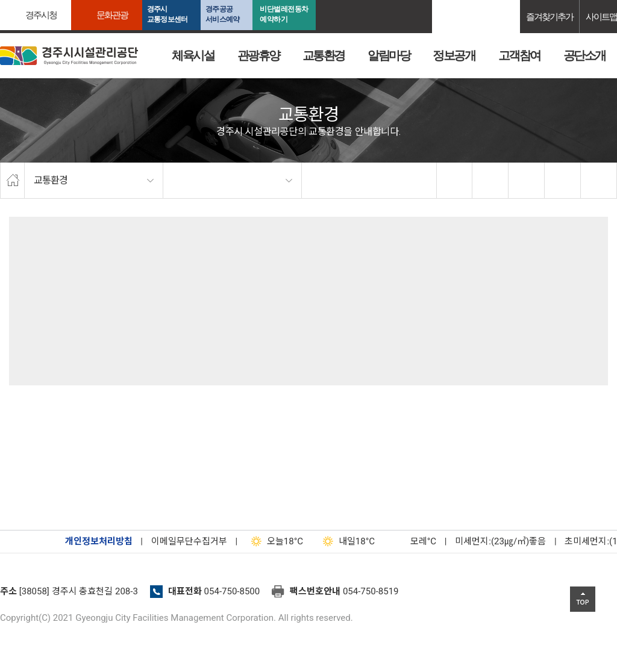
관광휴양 (258, 55)
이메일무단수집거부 (189, 541)
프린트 (599, 181)
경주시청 (41, 15)
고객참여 (519, 55)
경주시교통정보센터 (167, 14)
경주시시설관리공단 (69, 56)
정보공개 (454, 55)
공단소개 (584, 55)
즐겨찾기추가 (550, 17)
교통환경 (324, 55)
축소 (563, 181)
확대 (527, 181)
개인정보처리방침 (99, 541)
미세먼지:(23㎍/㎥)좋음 (500, 541)
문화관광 (112, 15)
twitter (490, 181)
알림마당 (389, 55)
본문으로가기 (27, 0)
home (12, 181)
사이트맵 (601, 17)
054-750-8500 (232, 591)
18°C (274, 541)
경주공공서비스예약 (222, 14)
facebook (455, 181)
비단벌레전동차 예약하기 (284, 14)
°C (413, 541)
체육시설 (193, 55)
